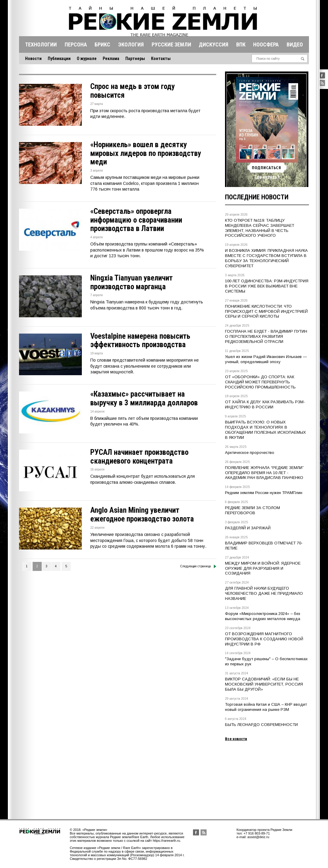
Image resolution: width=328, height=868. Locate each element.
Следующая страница (198, 566)
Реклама (111, 59)
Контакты (161, 59)
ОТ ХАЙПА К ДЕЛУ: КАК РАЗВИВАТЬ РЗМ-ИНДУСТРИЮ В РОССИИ (265, 404)
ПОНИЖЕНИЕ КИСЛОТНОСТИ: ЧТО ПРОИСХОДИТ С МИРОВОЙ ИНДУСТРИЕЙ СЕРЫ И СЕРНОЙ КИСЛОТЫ (266, 311)
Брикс (102, 44)
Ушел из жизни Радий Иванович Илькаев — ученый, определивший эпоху (266, 359)
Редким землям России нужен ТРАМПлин (264, 493)
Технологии (41, 44)
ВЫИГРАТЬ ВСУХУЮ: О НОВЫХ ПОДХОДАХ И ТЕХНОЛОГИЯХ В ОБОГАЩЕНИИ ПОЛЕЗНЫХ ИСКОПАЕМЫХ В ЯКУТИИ (265, 430)
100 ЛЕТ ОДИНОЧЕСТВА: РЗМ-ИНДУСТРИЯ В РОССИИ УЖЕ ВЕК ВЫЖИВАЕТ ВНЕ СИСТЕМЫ (267, 286)
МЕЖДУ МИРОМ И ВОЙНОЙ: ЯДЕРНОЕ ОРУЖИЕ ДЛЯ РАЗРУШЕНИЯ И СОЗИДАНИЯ (263, 568)
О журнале (87, 59)
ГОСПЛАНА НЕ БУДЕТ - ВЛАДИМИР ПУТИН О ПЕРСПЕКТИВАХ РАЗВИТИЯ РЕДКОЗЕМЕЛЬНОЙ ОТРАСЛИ (266, 336)
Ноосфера (266, 44)
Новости (33, 59)
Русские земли (171, 44)
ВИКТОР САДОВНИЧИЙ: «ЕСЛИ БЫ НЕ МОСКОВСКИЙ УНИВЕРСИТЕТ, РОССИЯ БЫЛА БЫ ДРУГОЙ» (264, 684)
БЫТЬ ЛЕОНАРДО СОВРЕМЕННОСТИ (261, 725)
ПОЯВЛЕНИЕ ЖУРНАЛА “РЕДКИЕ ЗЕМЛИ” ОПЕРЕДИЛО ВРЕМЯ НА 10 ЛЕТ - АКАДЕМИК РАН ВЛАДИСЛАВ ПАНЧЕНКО (264, 473)
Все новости (236, 739)
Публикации (59, 59)
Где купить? (267, 177)
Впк (241, 44)
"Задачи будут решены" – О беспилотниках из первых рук (266, 661)
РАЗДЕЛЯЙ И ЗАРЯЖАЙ (248, 528)
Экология (131, 44)
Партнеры (135, 59)
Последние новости (257, 197)
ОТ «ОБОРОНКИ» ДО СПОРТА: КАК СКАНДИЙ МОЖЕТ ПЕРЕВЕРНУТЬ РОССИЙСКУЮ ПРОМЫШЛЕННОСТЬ (260, 382)
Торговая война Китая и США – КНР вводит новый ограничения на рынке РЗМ (266, 707)
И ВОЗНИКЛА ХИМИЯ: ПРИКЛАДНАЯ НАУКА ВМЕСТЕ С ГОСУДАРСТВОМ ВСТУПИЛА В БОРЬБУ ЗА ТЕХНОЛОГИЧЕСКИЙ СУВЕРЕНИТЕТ (266, 258)
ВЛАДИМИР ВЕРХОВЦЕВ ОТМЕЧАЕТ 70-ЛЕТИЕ (264, 546)
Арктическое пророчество (250, 453)
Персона (76, 44)
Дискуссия (214, 44)
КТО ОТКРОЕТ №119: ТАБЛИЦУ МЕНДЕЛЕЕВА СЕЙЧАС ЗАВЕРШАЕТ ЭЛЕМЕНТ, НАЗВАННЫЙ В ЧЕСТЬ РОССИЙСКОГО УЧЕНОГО (260, 228)
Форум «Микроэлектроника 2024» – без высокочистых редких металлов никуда (263, 616)
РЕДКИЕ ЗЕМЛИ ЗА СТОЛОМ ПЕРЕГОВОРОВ (252, 510)
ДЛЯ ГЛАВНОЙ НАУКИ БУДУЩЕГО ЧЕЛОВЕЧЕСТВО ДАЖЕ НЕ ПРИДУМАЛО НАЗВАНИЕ (264, 593)
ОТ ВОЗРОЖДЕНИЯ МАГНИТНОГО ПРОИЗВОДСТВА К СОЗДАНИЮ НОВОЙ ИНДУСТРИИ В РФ (264, 639)
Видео (295, 44)
